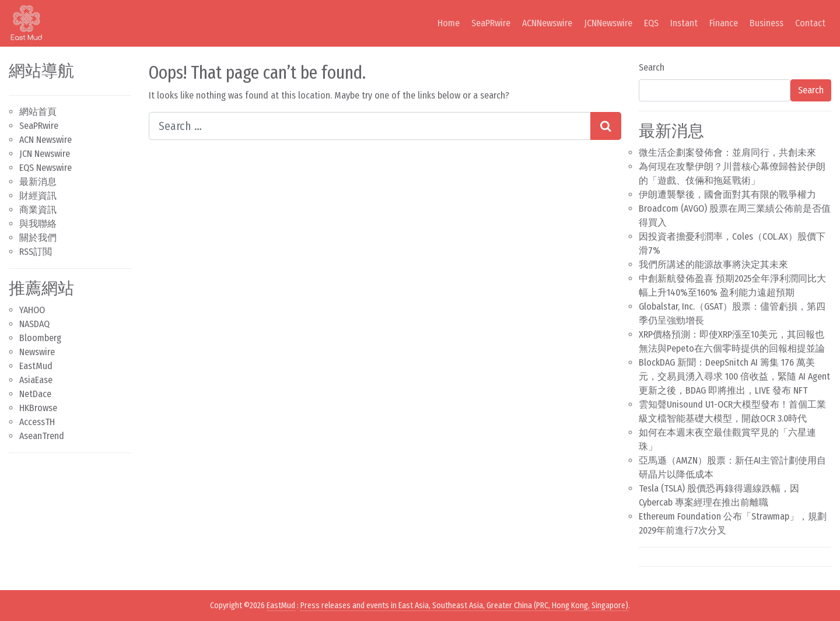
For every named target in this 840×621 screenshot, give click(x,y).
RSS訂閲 (36, 252)
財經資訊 (38, 196)
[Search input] (370, 126)
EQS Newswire (45, 168)
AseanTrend (42, 436)
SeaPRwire (491, 23)
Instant (684, 23)
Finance (724, 23)
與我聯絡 (38, 224)
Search (652, 67)
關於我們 (38, 238)
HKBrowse (38, 408)
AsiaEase (36, 380)
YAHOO (32, 310)
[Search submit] (606, 126)
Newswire (37, 352)
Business (766, 23)
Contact (810, 23)
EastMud (36, 366)
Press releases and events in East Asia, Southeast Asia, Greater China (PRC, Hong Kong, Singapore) (464, 606)
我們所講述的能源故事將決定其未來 (713, 264)
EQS (651, 23)
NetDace (35, 394)
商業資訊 (38, 210)
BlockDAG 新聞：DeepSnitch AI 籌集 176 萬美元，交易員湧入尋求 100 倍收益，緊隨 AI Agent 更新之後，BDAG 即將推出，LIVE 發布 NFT (734, 376)
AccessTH (37, 422)
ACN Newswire (45, 140)
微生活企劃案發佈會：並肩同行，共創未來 (727, 152)
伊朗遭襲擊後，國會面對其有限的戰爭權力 (727, 194)
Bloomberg (40, 338)
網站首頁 (38, 112)
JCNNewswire (608, 23)
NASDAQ (34, 324)
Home (449, 23)
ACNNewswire (547, 23)
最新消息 (38, 182)
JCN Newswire (45, 154)
